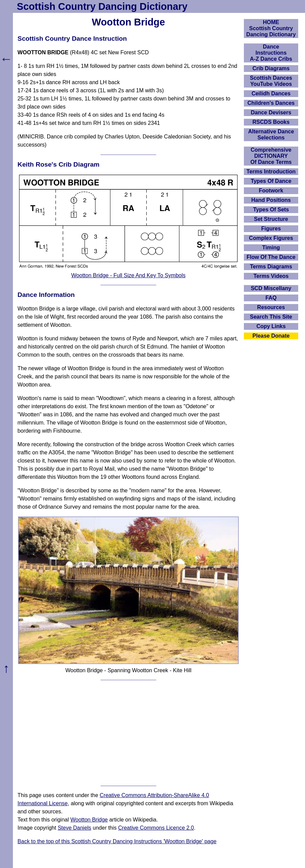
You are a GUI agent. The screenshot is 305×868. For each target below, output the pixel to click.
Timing (271, 248)
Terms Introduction (271, 172)
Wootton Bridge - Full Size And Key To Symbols (128, 275)
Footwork (271, 191)
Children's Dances (271, 103)
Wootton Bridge (89, 820)
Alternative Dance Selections (271, 135)
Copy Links (271, 326)
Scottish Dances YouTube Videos (271, 81)
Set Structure (271, 219)
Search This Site (271, 317)
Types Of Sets (271, 210)
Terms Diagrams (271, 267)
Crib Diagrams (271, 68)
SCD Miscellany (271, 288)
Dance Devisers (271, 112)
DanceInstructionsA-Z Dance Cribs (271, 53)
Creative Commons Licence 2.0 (156, 828)
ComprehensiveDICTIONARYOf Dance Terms (271, 156)
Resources (271, 307)
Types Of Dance (271, 181)
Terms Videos (271, 276)
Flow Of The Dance (271, 257)
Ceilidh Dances (271, 93)
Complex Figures (271, 238)
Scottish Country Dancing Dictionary (102, 6)
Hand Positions (271, 200)
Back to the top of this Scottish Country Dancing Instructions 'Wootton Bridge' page (117, 841)
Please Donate (271, 336)
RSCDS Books (271, 122)
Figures (271, 229)
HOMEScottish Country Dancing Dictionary (271, 28)
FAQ (271, 298)
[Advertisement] (129, 733)
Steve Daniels (75, 828)
